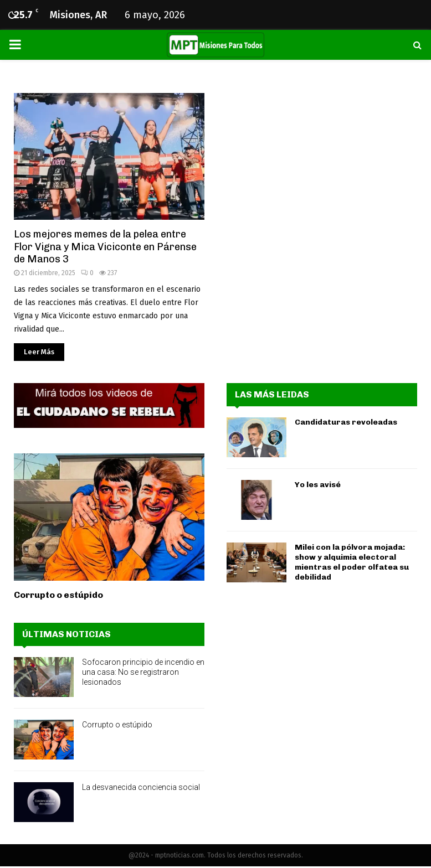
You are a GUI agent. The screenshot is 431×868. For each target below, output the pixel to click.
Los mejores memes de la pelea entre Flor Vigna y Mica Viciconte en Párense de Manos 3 (105, 247)
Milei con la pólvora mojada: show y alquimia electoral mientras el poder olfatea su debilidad (352, 562)
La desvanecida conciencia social (141, 787)
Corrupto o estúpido (58, 595)
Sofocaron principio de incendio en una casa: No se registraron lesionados (143, 672)
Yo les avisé (318, 485)
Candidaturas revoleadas (346, 422)
